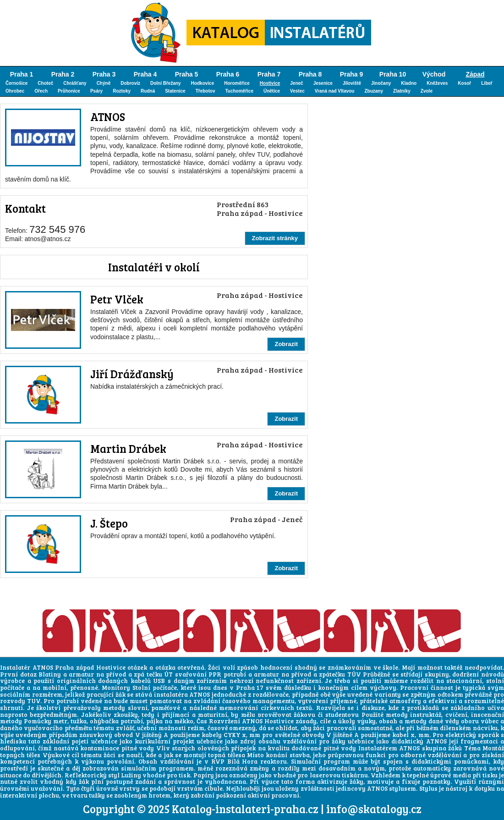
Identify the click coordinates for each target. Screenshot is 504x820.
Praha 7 (269, 74)
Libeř (487, 83)
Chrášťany (75, 83)
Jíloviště (352, 83)
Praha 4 (145, 74)
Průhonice (69, 91)
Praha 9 (352, 74)
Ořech (41, 91)
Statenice (175, 91)
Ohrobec (15, 91)
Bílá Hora (243, 761)
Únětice (272, 91)
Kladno (409, 83)
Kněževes (437, 83)
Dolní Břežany (166, 83)
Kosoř (464, 83)
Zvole (427, 91)
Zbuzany (374, 91)
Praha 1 (22, 74)
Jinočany (381, 83)
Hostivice (270, 83)
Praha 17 (250, 688)
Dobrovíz (130, 83)
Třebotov (205, 91)
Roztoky (122, 91)
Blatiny (50, 674)
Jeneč (296, 83)
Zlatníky (402, 91)
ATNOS (108, 117)
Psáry (96, 91)
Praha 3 (104, 74)
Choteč (45, 83)
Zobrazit (286, 344)
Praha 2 (63, 74)
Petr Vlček (117, 299)
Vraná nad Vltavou (335, 91)
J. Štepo (109, 523)
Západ (475, 74)
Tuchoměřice (239, 91)
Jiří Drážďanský (132, 374)
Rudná (148, 91)
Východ (434, 74)
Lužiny (131, 775)
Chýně (104, 83)
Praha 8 (310, 74)
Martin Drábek (128, 449)
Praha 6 (228, 74)
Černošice (16, 83)
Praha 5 (187, 74)
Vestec (297, 91)
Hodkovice (203, 83)
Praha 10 (393, 74)
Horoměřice (237, 83)
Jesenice (323, 83)
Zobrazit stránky (275, 238)
